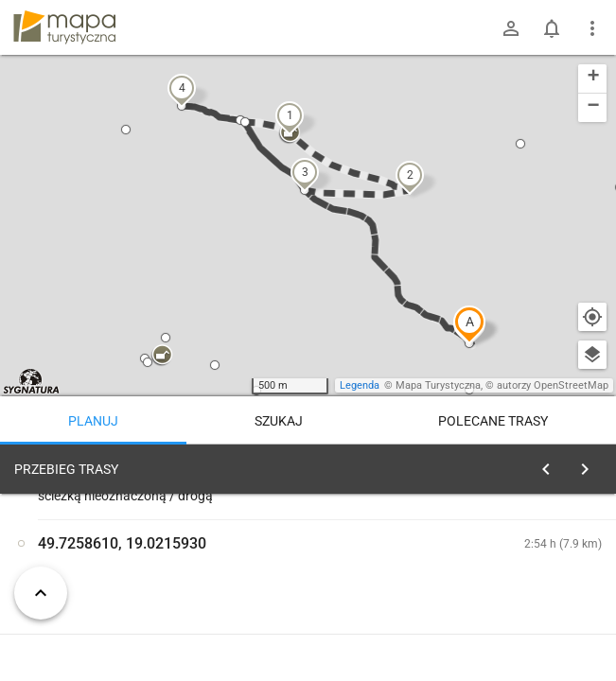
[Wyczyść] (590, 464)
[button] (469, 324)
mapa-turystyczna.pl (64, 27)
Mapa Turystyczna (438, 385)
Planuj (93, 421)
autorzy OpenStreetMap (553, 385)
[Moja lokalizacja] (592, 317)
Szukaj (279, 421)
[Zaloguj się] (511, 28)
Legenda (360, 385)
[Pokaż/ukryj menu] (592, 28)
